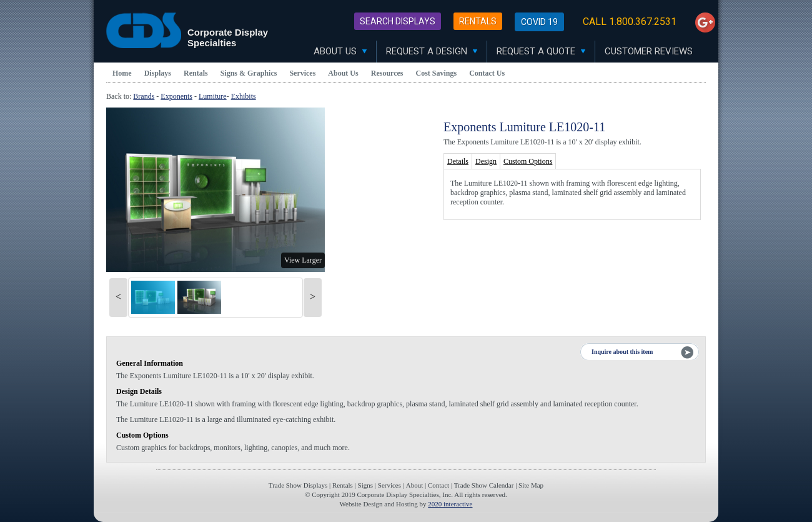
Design (486, 161)
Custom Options (528, 161)
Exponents (176, 96)
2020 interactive (450, 504)
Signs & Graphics (249, 73)
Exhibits (244, 96)
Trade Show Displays (298, 485)
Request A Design (432, 51)
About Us (340, 51)
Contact (438, 485)
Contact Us (487, 73)
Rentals (478, 21)
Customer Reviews (649, 51)
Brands (144, 96)
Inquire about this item (622, 352)
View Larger (303, 260)
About (415, 485)
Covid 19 (539, 22)
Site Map (531, 485)
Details (458, 161)
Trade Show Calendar (484, 485)
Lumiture (213, 96)
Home (122, 73)
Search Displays (398, 21)
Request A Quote (541, 51)
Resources (387, 73)
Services (302, 73)
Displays (158, 73)
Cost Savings (437, 73)
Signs (365, 485)
